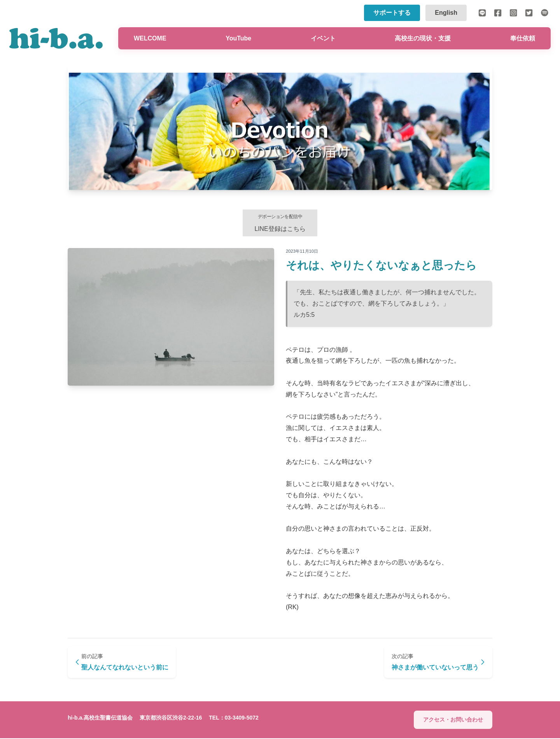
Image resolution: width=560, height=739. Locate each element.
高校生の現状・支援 (423, 38)
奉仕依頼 (523, 38)
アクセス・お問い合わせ (453, 721)
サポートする (392, 13)
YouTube (238, 38)
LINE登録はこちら (280, 223)
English (446, 13)
